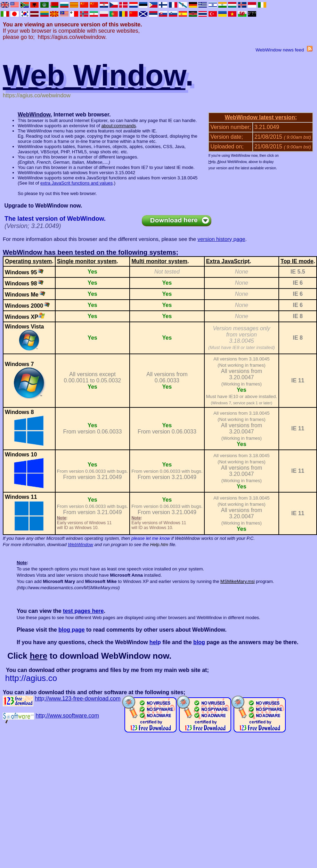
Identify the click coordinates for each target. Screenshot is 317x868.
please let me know (151, 538)
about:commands (119, 126)
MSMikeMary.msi (238, 581)
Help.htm (159, 545)
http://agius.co (31, 678)
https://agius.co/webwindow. (72, 37)
